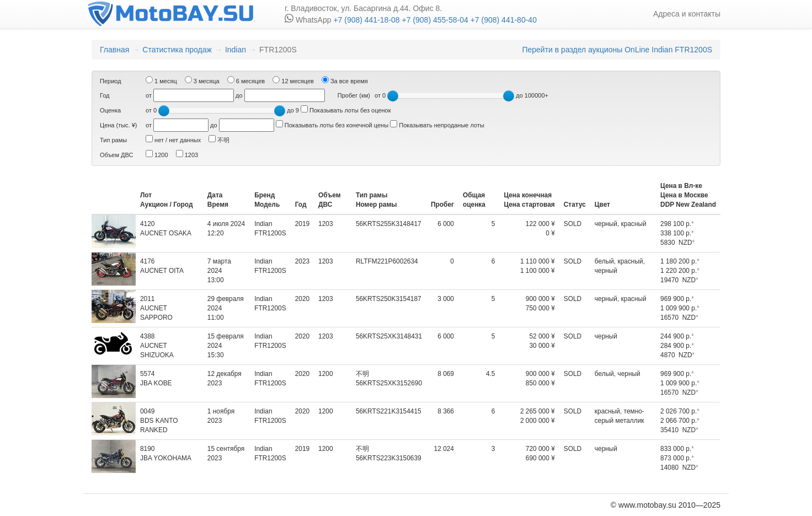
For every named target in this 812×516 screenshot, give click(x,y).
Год (105, 95)
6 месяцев (246, 80)
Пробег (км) (354, 95)
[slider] (393, 96)
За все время (345, 80)
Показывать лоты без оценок (346, 109)
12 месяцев (293, 80)
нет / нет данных (173, 139)
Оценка (110, 110)
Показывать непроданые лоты (437, 124)
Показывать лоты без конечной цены (332, 124)
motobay (170, 14)
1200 (157, 154)
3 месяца (202, 80)
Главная (114, 50)
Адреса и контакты (687, 14)
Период (111, 81)
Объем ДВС (116, 155)
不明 (219, 139)
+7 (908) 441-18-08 (366, 20)
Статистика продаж (177, 50)
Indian (236, 50)
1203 (187, 154)
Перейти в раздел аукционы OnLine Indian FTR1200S (617, 50)
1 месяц (161, 80)
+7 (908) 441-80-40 (503, 20)
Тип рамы (113, 140)
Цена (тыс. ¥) (119, 125)
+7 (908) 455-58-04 (434, 20)
